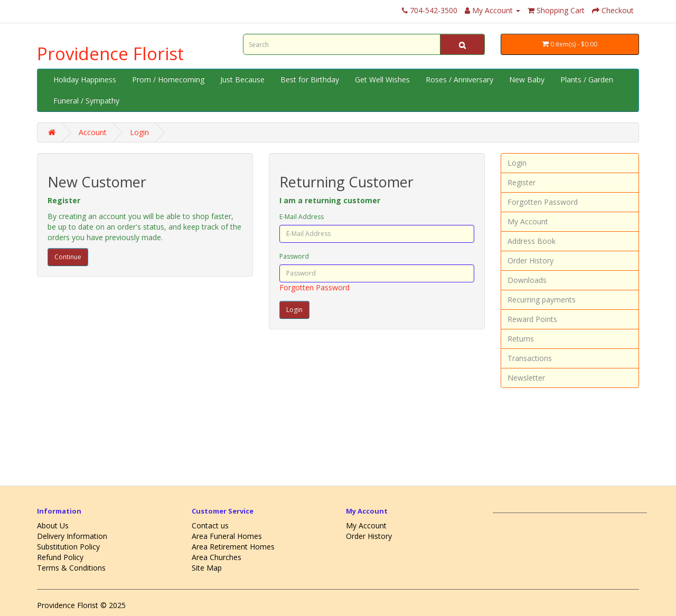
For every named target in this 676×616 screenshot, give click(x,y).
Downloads (527, 280)
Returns (521, 339)
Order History (531, 260)
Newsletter (526, 378)
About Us (53, 525)
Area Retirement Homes (233, 547)
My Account (528, 221)
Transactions (530, 358)
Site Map (207, 568)
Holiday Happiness (85, 79)
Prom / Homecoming (168, 79)
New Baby (527, 79)
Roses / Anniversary (459, 79)
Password (294, 256)
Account (93, 132)
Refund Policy (60, 557)
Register (522, 182)
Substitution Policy (68, 547)
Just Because (242, 79)
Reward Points (532, 319)
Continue (68, 257)
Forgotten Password (314, 287)
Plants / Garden (587, 79)
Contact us (210, 525)
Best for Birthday (310, 79)
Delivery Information (72, 536)
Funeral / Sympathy (86, 101)
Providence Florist (110, 54)
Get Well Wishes (382, 79)
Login (139, 132)
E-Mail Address (302, 217)
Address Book (532, 241)
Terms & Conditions (71, 568)
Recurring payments (542, 300)
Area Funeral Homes (227, 536)
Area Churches (217, 557)
